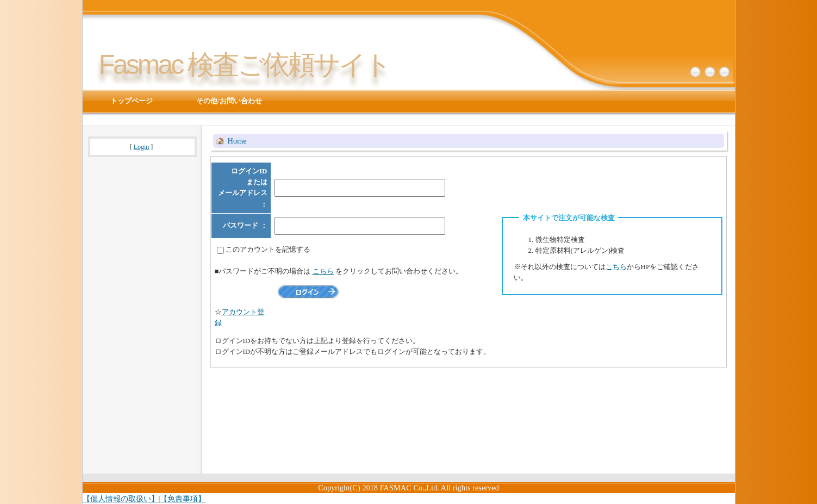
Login (142, 147)
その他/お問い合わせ (229, 101)
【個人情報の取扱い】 (121, 499)
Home (237, 141)
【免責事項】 (183, 499)
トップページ (132, 101)
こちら (616, 267)
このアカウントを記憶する (268, 249)
